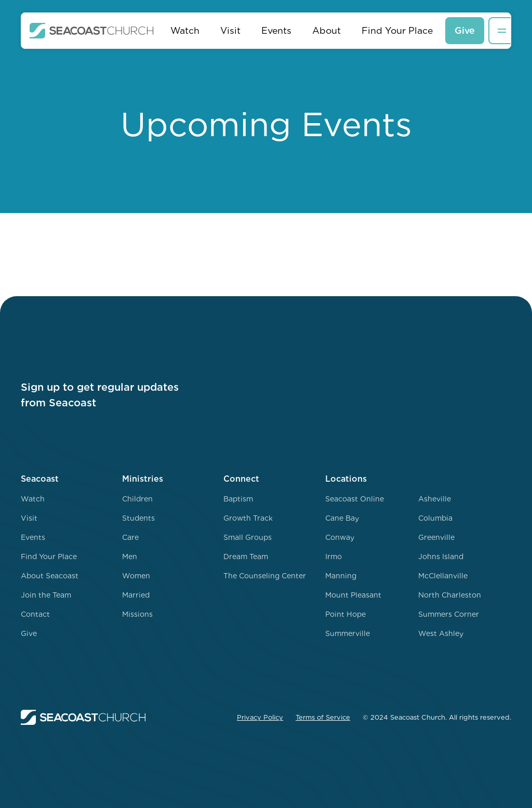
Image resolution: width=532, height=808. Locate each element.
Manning (341, 576)
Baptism (238, 499)
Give (465, 30)
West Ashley (441, 633)
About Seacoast (50, 576)
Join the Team (46, 595)
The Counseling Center (265, 576)
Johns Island (441, 557)
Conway (340, 537)
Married (136, 595)
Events (276, 30)
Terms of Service (323, 717)
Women (136, 576)
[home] (92, 31)
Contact (35, 614)
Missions (137, 614)
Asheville (435, 499)
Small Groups (248, 537)
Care (130, 537)
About (327, 30)
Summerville (348, 633)
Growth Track (248, 518)
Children (137, 499)
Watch (185, 30)
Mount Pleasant (353, 595)
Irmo (334, 557)
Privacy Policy (260, 717)
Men (130, 557)
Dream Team (246, 557)
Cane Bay (342, 518)
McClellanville (443, 576)
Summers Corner (449, 614)
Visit (230, 30)
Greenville (436, 537)
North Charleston (450, 595)
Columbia (435, 518)
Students (138, 518)
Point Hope (345, 614)
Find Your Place (397, 30)
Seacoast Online (355, 499)
